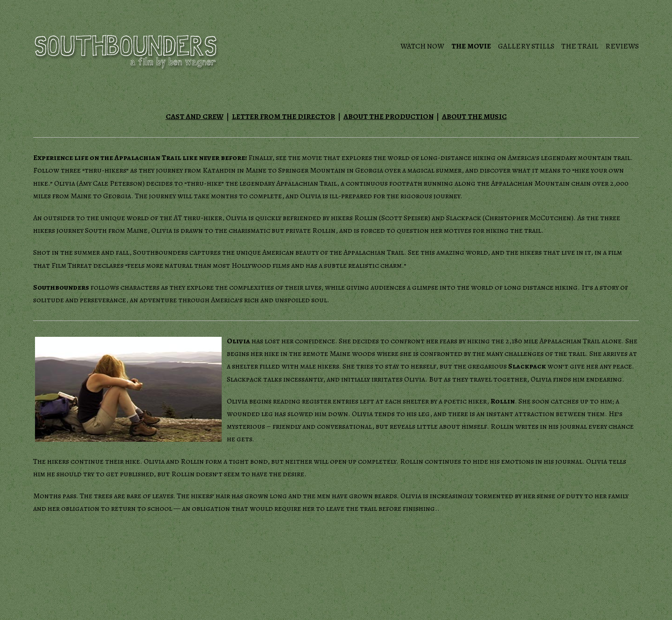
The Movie (471, 46)
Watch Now (422, 46)
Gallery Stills (526, 46)
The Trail (580, 46)
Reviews (622, 46)
